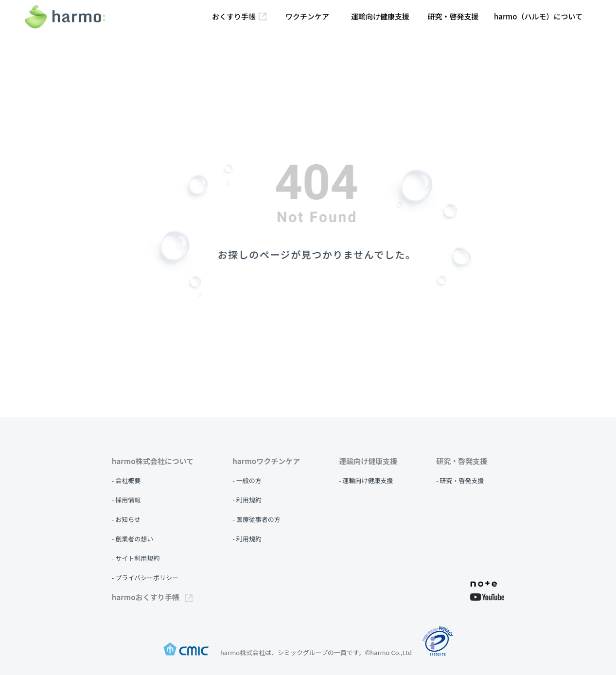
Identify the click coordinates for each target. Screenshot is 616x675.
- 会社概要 (126, 480)
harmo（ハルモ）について (538, 16)
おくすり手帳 (239, 16)
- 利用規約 (247, 500)
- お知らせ (126, 519)
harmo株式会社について (153, 461)
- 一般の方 (247, 480)
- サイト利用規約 (136, 558)
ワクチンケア (307, 16)
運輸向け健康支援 (380, 16)
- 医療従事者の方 (256, 519)
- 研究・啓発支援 (460, 480)
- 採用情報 (126, 500)
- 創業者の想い (132, 539)
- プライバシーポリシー (145, 578)
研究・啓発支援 (453, 16)
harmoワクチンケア (266, 461)
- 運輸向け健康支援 (366, 480)
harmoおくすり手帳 (152, 597)
